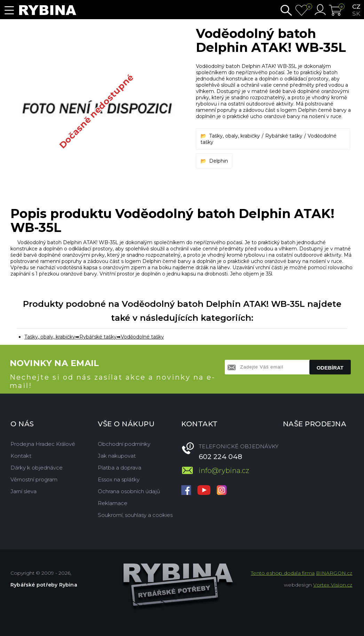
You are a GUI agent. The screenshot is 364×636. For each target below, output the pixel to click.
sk (356, 14)
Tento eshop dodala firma (283, 573)
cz (356, 7)
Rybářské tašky (284, 136)
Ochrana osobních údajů (129, 491)
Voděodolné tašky (142, 337)
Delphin (219, 161)
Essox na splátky (119, 479)
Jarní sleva (23, 491)
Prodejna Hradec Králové (43, 444)
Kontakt (21, 456)
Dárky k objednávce (37, 468)
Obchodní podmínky (124, 444)
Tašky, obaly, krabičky (235, 136)
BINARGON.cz (334, 573)
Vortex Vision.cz (333, 585)
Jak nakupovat (117, 456)
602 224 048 (220, 457)
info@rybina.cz (224, 471)
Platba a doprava (120, 468)
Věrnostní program (34, 479)
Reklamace (113, 503)
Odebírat (330, 368)
